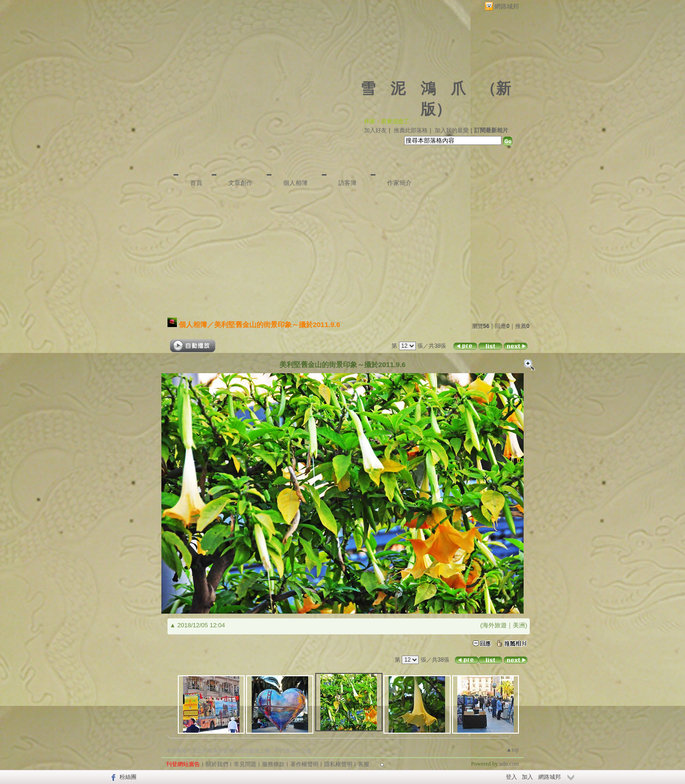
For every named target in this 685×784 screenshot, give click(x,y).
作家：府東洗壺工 (387, 121)
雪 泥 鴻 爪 (413, 88)
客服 (364, 764)
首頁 (196, 183)
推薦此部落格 (411, 130)
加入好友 (375, 130)
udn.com (509, 764)
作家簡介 (399, 183)
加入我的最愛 (452, 130)
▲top (513, 750)
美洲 (519, 625)
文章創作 (240, 183)
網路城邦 (507, 6)
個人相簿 (295, 183)
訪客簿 (347, 183)
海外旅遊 (494, 625)
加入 (527, 777)
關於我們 (217, 764)
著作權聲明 (304, 764)
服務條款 (273, 764)
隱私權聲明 (338, 764)
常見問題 (245, 764)
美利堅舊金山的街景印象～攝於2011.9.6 (277, 324)
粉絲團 (128, 777)
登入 (511, 777)
